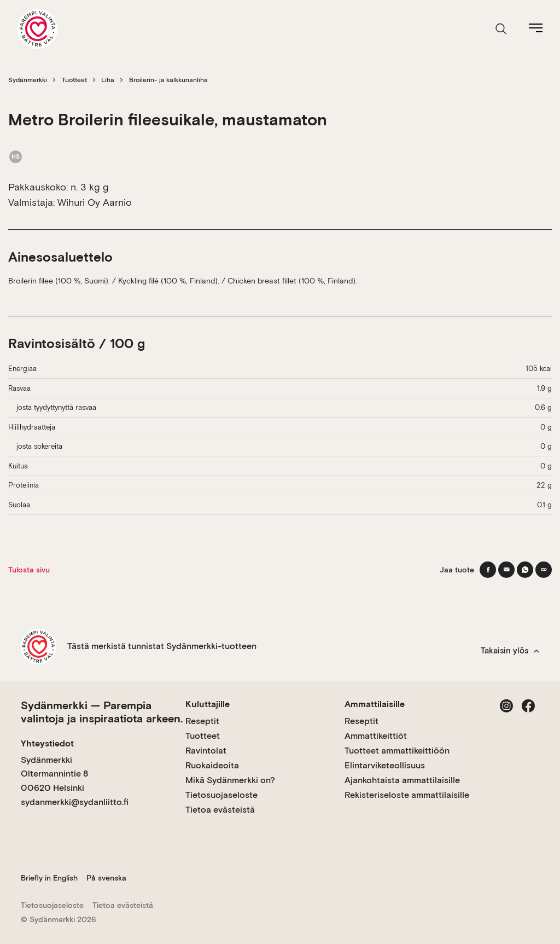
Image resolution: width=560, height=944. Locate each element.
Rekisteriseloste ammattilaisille (407, 795)
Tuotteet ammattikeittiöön (397, 751)
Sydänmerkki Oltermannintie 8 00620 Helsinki (54, 774)
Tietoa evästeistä (220, 810)
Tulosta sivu (29, 570)
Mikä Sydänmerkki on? (230, 780)
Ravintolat (206, 751)
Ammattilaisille (375, 704)
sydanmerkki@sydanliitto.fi (75, 802)
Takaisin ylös (510, 651)
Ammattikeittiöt (376, 736)
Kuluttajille (208, 704)
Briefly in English (49, 878)
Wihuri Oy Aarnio (95, 202)
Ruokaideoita (212, 765)
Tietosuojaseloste (221, 795)
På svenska (106, 878)
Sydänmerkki (28, 80)
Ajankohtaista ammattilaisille (402, 780)
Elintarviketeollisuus (385, 765)
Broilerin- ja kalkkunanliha (168, 80)
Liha (108, 80)
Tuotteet (74, 80)
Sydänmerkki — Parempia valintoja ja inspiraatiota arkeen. (102, 712)
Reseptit (202, 721)
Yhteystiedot (47, 743)
